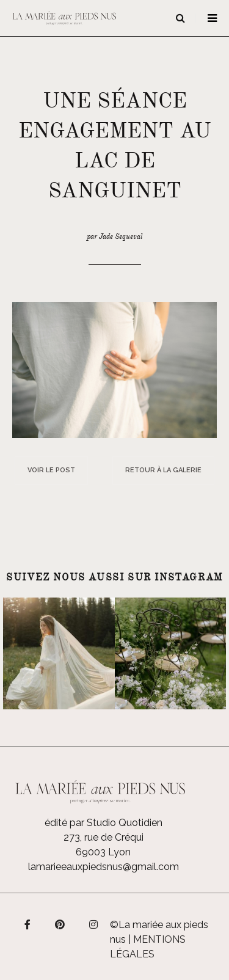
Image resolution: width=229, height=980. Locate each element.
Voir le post (51, 470)
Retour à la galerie (163, 470)
